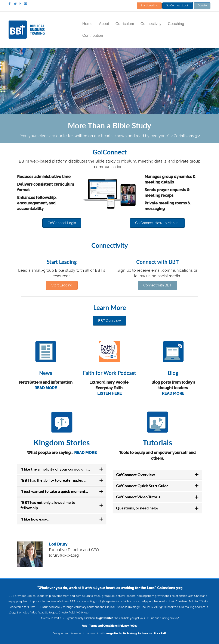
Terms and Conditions (103, 625)
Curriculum (125, 23)
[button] (62, 223)
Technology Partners (135, 633)
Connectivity (151, 23)
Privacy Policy (128, 625)
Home (87, 23)
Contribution (93, 35)
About (104, 23)
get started (106, 618)
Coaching (176, 23)
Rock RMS (160, 633)
